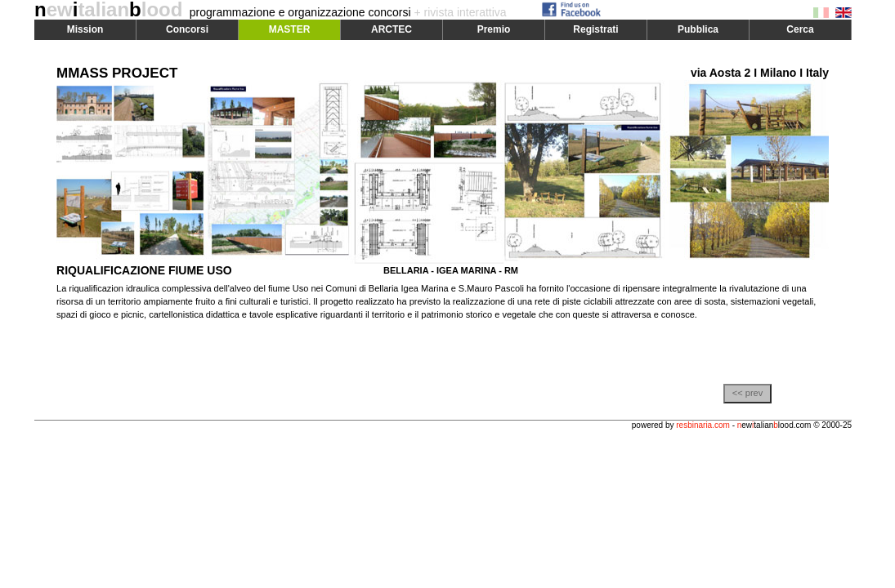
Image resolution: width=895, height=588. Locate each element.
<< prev (747, 393)
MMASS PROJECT (117, 73)
